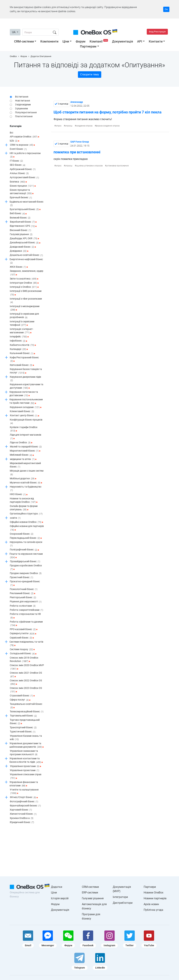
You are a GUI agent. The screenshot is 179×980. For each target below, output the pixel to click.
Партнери (150, 887)
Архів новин (151, 904)
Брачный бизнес (21, 198)
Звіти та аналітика (24, 279)
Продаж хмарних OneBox (26, 573)
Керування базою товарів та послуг (26, 371)
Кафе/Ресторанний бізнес (24, 359)
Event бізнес (18, 149)
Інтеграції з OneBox (24, 287)
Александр (77, 102)
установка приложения (117, 166)
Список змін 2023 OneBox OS (26, 690)
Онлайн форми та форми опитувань (24, 508)
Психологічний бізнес (24, 589)
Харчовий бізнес (21, 810)
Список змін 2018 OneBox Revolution (24, 660)
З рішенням (21, 108)
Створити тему (90, 74)
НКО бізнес (19, 495)
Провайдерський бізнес (25, 562)
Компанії (99, 41)
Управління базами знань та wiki (26, 738)
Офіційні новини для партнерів (27, 528)
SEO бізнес (18, 165)
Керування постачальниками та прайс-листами (26, 401)
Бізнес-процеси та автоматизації (22, 192)
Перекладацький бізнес (26, 538)
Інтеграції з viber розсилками (26, 301)
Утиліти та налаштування (24, 792)
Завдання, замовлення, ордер (27, 273)
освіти (15, 518)
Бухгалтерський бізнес (25, 209)
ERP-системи (90, 893)
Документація (123, 41)
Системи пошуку (22, 649)
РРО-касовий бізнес (24, 629)
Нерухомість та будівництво (26, 489)
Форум (81, 41)
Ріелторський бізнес (23, 598)
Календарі (19, 349)
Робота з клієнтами (23, 606)
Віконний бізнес (20, 230)
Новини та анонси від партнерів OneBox (24, 500)
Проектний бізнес (21, 577)
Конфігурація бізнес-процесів (26, 422)
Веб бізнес (18, 214)
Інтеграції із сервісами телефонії (22, 323)
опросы (69, 126)
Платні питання (24, 116)
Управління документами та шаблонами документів (27, 745)
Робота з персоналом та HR (25, 616)
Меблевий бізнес (22, 455)
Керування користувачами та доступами (27, 386)
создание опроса (84, 126)
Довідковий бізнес (23, 247)
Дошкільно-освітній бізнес (26, 255)
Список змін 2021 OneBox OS (26, 675)
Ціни (66, 41)
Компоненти (49, 41)
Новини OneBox (154, 893)
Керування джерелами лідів (25, 379)
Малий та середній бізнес (26, 447)
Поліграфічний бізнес (24, 550)
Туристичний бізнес (23, 732)
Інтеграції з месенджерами (25, 308)
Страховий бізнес (22, 696)
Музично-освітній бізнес (26, 483)
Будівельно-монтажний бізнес (27, 204)
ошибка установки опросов (89, 166)
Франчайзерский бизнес (25, 806)
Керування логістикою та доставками (24, 394)
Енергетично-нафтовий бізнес (26, 261)
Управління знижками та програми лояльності (24, 753)
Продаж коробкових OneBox (26, 567)
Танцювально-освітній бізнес (26, 706)
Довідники (19, 251)
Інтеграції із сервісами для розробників (24, 316)
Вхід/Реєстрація (157, 32)
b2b (15, 141)
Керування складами (26, 407)
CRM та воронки (22, 145)
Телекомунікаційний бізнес (27, 712)
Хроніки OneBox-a (22, 818)
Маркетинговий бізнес (25, 451)
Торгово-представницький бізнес (25, 722)
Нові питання (23, 101)
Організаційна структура (26, 514)
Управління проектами (25, 766)
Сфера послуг (20, 700)
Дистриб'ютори (123, 903)
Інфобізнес (18, 341)
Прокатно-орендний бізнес (25, 583)
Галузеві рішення (21, 234)
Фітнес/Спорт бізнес (24, 798)
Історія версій (60, 898)
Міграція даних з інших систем (27, 473)
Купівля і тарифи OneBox (24, 429)
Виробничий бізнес (23, 222)
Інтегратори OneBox (24, 283)
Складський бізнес (23, 654)
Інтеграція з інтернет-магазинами (22, 331)
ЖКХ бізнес (19, 267)
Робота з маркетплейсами (26, 610)
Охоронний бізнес (22, 534)
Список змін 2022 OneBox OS (26, 682)
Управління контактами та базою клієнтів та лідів (26, 760)
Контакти (156, 41)
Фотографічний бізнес (24, 802)
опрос (59, 126)
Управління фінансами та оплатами (24, 784)
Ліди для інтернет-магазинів (25, 437)
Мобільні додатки (23, 479)
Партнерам (88, 46)
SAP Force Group (80, 142)
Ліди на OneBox (21, 443)
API (140, 41)
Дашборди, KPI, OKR (24, 239)
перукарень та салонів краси (26, 544)
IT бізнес (16, 161)
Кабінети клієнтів (23, 345)
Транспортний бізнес (23, 728)
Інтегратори (120, 897)
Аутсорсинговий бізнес (24, 178)
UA (14, 32)
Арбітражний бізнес (23, 169)
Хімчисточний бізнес (23, 814)
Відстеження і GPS (23, 226)
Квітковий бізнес (22, 365)
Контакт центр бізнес (25, 416)
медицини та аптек (23, 459)
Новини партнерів (155, 898)
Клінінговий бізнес (22, 411)
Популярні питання (26, 112)
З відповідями (23, 105)
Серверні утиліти (23, 634)
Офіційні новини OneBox (26, 522)
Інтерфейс (19, 337)
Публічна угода (153, 910)
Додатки (57, 887)
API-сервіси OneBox (24, 137)
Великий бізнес (20, 218)
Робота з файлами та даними (26, 624)
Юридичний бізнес (22, 822)
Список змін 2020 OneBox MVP (27, 667)
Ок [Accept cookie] (166, 9)
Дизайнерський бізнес (25, 243)
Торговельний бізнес (23, 716)
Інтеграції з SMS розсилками (26, 293)
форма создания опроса (108, 126)
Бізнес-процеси (23, 186)
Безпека (18, 182)
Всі (11, 133)
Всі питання (22, 97)
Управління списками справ (26, 776)
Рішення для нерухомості (26, 602)
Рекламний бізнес (22, 593)
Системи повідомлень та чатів (26, 644)
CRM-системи (24, 41)
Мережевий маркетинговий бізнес (25, 465)
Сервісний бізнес (22, 638)
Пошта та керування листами (26, 556)
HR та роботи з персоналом (25, 155)
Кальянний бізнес (22, 354)
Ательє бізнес (19, 173)
